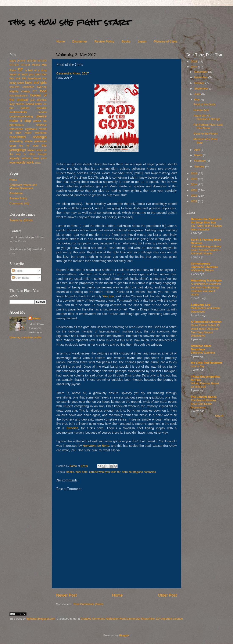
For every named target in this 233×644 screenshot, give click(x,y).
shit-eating (16, 141)
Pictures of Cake (165, 41)
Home (61, 41)
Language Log (201, 305)
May (197, 100)
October (200, 83)
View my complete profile (25, 337)
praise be (40, 121)
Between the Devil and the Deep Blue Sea (206, 221)
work (30, 162)
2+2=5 (21, 61)
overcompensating (21, 117)
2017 (194, 67)
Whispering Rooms (202, 270)
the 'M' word (29, 146)
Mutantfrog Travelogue (206, 281)
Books (126, 41)
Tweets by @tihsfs (21, 220)
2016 (194, 173)
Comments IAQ (19, 203)
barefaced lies (37, 78)
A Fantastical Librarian (206, 322)
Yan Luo (108, 296)
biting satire (17, 83)
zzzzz (38, 163)
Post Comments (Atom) (89, 604)
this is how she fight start (70, 22)
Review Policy (104, 41)
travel (31, 150)
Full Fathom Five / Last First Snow (208, 126)
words (21, 162)
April (198, 150)
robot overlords (36, 133)
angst (13, 74)
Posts (17, 271)
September (202, 89)
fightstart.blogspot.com (41, 619)
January (200, 166)
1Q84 (13, 61)
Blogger (124, 635)
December (201, 72)
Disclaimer (80, 41)
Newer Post (67, 595)
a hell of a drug (36, 70)
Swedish (72, 428)
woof (13, 163)
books (70, 472)
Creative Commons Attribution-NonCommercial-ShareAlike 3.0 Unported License (132, 619)
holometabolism (19, 96)
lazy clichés (17, 104)
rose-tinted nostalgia (28, 137)
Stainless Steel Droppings (201, 348)
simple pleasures (35, 141)
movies (43, 112)
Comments (21, 278)
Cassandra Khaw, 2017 (73, 73)
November (201, 77)
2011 (194, 201)
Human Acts (201, 110)
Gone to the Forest (206, 134)
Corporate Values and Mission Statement (23, 187)
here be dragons (132, 472)
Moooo (36, 65)
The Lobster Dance (204, 397)
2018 (194, 61)
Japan (142, 41)
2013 (194, 190)
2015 (194, 179)
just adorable (39, 100)
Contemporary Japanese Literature (204, 265)
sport (13, 146)
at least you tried (29, 74)
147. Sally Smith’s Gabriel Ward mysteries (206, 228)
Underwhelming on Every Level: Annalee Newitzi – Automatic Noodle (206, 250)
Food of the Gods (205, 104)
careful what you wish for (105, 472)
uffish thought (38, 154)
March (199, 155)
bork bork (82, 472)
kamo (74, 466)
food (43, 91)
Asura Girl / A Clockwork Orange (207, 117)
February (200, 161)
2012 (194, 196)
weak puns (40, 158)
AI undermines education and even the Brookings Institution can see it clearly (206, 289)
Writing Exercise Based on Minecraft (205, 385)
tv (25, 154)
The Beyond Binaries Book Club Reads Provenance (203, 404)
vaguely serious (20, 158)
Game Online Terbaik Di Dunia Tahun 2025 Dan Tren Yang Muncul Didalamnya (205, 330)
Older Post (167, 595)
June (198, 94)
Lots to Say (198, 366)
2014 (194, 184)
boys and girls (36, 83)
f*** (35, 91)
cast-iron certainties (22, 87)
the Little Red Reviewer (207, 363)
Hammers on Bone (96, 446)
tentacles (150, 472)
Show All (219, 416)
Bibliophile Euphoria (203, 353)
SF (20, 70)
